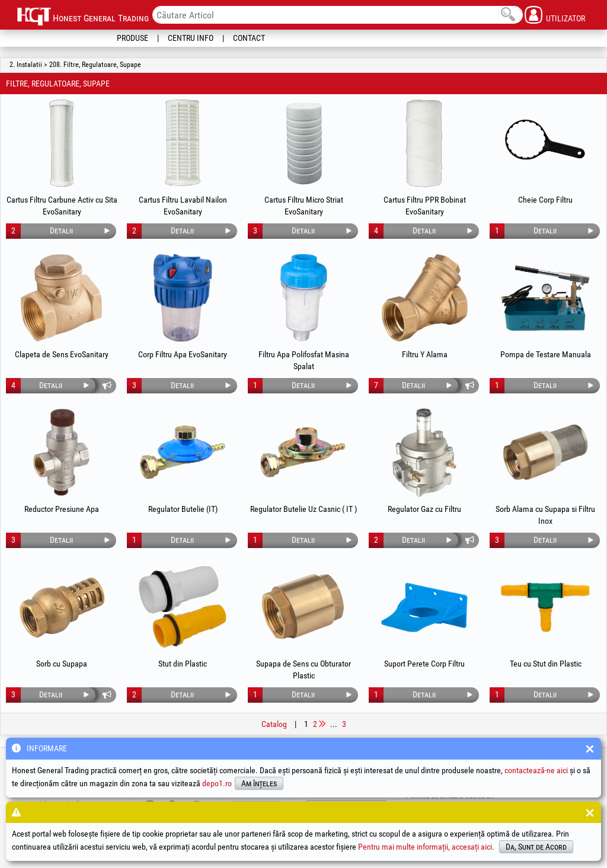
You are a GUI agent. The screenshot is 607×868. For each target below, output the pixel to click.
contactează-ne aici (536, 770)
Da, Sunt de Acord (536, 847)
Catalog (274, 724)
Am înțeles (259, 783)
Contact (249, 38)
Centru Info (191, 38)
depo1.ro (217, 783)
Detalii (61, 230)
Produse (132, 38)
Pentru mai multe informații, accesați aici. (426, 847)
